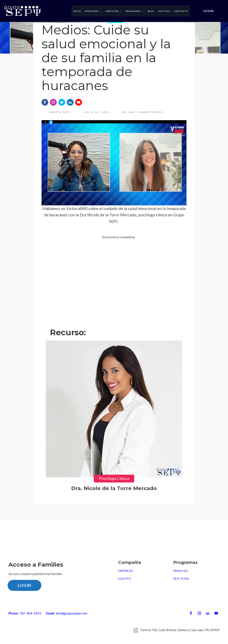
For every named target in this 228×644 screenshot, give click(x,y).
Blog (151, 11)
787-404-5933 (30, 613)
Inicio (77, 11)
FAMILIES (180, 571)
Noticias (164, 11)
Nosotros (93, 11)
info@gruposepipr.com (71, 613)
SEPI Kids (181, 579)
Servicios (114, 11)
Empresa (126, 571)
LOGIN (209, 11)
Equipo (125, 579)
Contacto (181, 11)
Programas (135, 11)
